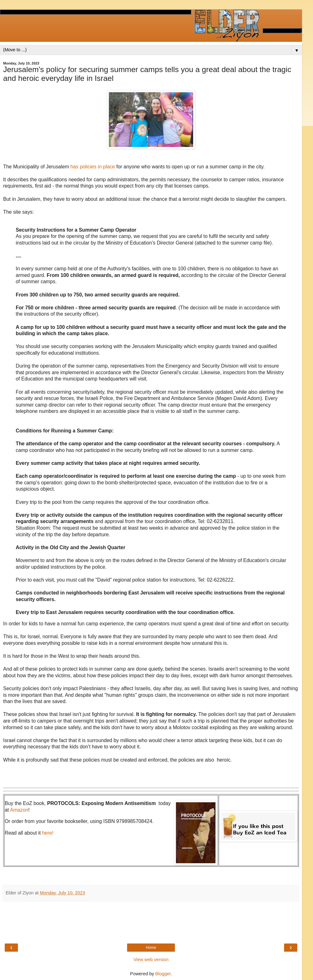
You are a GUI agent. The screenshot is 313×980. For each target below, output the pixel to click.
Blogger (163, 974)
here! (48, 833)
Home (151, 948)
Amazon (19, 810)
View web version (151, 960)
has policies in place (93, 167)
